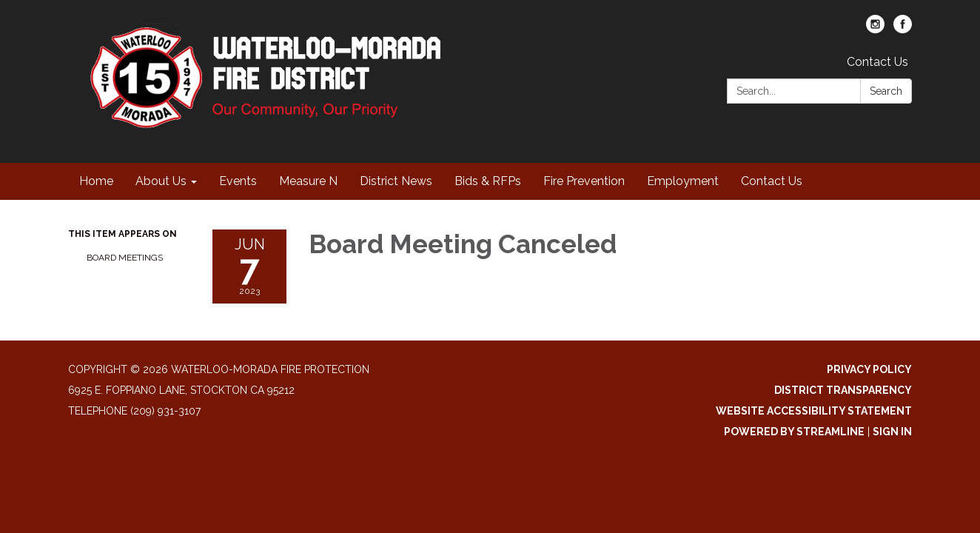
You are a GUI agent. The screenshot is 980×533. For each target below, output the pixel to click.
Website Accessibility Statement (814, 411)
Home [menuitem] (96, 181)
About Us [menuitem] (161, 181)
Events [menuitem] (238, 181)
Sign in (892, 432)
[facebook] (903, 29)
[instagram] (875, 29)
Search (886, 91)
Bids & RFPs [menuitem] (488, 181)
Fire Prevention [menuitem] (584, 181)
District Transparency (843, 390)
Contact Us (877, 62)
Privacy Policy (869, 369)
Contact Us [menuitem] (772, 181)
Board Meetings (125, 258)
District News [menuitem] (396, 181)
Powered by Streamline (794, 432)
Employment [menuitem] (683, 181)
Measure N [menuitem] (308, 181)
